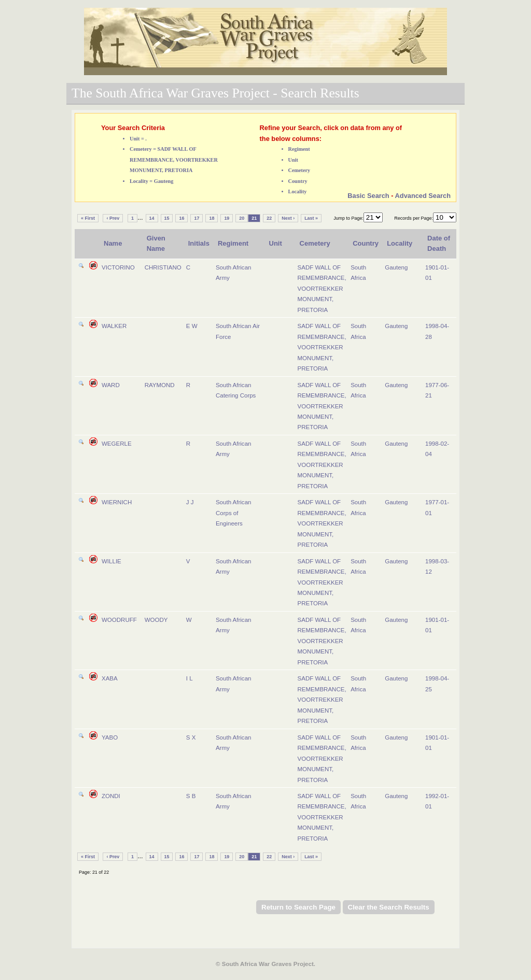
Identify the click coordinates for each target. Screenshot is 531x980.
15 (167, 218)
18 (212, 218)
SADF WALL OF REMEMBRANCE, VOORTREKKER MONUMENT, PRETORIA (322, 289)
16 (181, 218)
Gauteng (396, 267)
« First (88, 218)
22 (269, 218)
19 (227, 218)
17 (197, 218)
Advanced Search (423, 196)
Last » (311, 218)
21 (254, 218)
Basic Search (368, 196)
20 (242, 218)
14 (152, 218)
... (140, 217)
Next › (288, 218)
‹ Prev (113, 218)
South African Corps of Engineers (234, 513)
